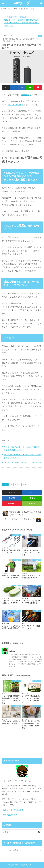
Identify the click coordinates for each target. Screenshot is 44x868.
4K (12, 485)
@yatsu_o (25, 95)
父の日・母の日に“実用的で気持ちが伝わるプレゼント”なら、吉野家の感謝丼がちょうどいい (21, 23)
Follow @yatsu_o (9, 815)
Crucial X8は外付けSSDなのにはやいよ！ (22, 462)
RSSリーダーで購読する (13, 810)
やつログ (22, 3)
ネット (19, 485)
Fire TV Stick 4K (14, 105)
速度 (26, 485)
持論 (6, 485)
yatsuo (12, 651)
